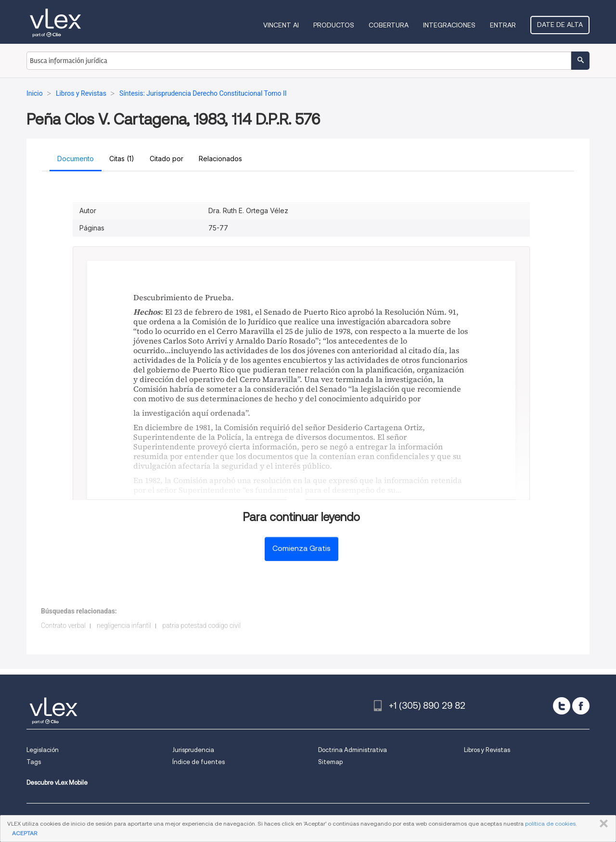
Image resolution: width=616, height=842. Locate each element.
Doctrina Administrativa (353, 750)
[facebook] (581, 706)
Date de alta (560, 25)
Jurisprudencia (193, 750)
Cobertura (389, 25)
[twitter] (562, 706)
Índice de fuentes (199, 762)
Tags (34, 762)
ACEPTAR (25, 833)
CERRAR (602, 824)
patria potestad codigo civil (201, 625)
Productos (334, 25)
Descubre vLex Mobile (57, 783)
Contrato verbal (63, 625)
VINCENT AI (281, 25)
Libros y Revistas (487, 750)
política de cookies (550, 823)
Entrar (503, 25)
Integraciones (449, 25)
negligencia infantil (124, 625)
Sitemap (330, 762)
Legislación (43, 750)
